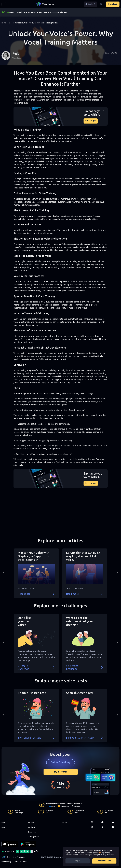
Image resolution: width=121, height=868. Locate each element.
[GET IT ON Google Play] (28, 844)
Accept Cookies (104, 861)
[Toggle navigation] (4, 4)
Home (4, 23)
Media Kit (32, 827)
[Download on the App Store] (10, 844)
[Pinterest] (95, 822)
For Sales (65, 822)
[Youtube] (116, 822)
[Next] (119, 12)
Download (113, 4)
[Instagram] (105, 822)
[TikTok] (105, 827)
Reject (78, 861)
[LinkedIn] (95, 827)
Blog (11, 23)
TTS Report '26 (34, 837)
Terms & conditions (20, 862)
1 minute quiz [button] (91, 121)
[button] (90, 4)
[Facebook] (116, 827)
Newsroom (32, 832)
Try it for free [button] (61, 772)
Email (3, 827)
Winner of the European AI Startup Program (63, 804)
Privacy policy (6, 862)
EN (101, 4)
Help (3, 822)
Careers (31, 822)
